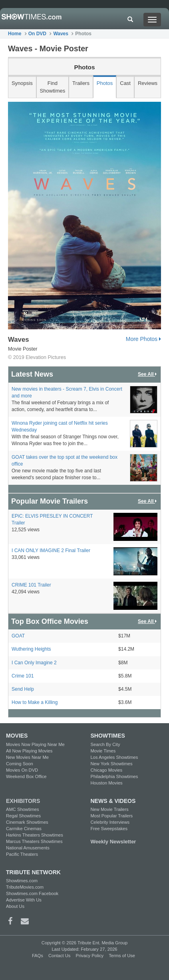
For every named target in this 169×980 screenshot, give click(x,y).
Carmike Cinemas (24, 829)
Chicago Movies (107, 770)
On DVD (37, 34)
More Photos (143, 339)
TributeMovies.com (25, 887)
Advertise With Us (24, 900)
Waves (61, 34)
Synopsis (22, 83)
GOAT (18, 636)
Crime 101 (23, 676)
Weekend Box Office (26, 776)
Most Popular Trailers (112, 816)
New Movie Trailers (110, 809)
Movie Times (103, 751)
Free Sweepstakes (109, 829)
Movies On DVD (22, 770)
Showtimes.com (22, 881)
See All (148, 374)
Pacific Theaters (22, 854)
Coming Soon (20, 764)
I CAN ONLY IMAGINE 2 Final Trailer (51, 550)
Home (15, 34)
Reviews (148, 83)
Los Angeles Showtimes (114, 757)
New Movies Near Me (27, 757)
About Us (15, 906)
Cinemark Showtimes (27, 822)
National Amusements (28, 848)
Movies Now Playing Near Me (35, 744)
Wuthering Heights (31, 649)
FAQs (38, 956)
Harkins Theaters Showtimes (35, 835)
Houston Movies (107, 783)
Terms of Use (122, 956)
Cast (125, 83)
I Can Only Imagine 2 (34, 663)
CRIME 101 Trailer (31, 585)
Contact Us (59, 956)
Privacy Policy (89, 956)
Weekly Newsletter (113, 842)
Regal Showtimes (23, 816)
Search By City (105, 744)
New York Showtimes (112, 764)
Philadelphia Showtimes (114, 776)
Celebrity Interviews (110, 822)
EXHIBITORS (23, 801)
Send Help (23, 689)
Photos (105, 83)
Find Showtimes (53, 87)
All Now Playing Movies (29, 751)
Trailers (81, 83)
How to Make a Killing (35, 702)
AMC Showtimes (23, 809)
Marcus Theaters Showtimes (34, 841)
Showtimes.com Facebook (32, 893)
